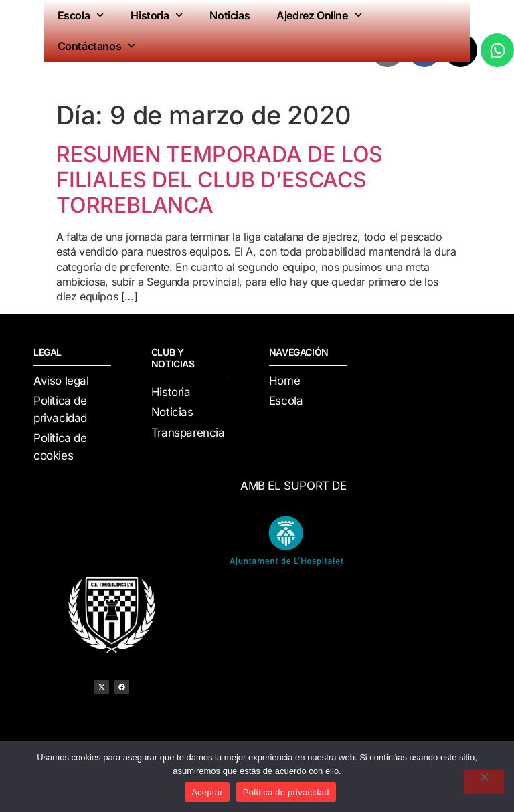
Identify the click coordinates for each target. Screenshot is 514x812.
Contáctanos (97, 46)
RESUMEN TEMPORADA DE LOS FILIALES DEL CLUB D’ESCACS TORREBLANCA (220, 180)
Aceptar (207, 792)
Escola (81, 15)
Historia (157, 15)
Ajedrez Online (319, 15)
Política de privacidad (286, 792)
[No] (484, 782)
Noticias (230, 15)
